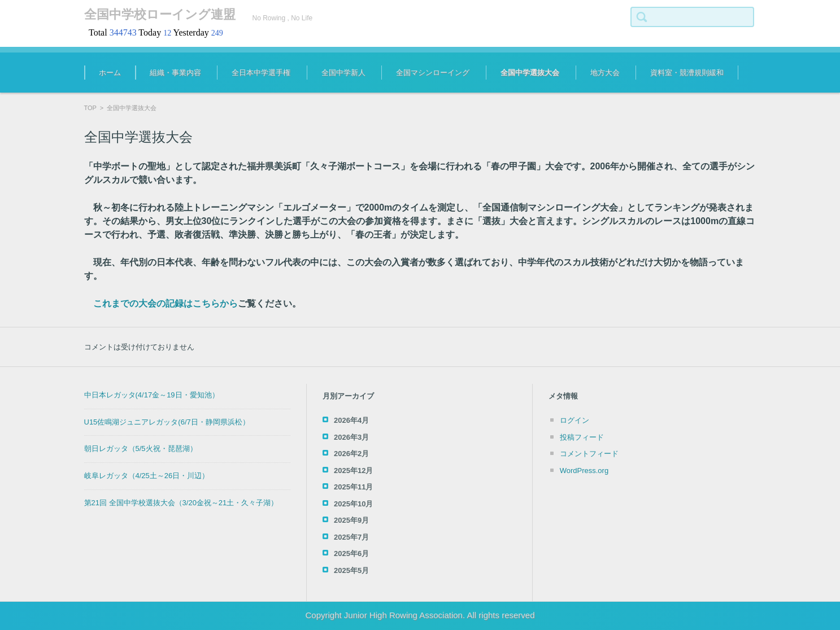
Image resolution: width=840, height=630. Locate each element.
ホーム (110, 73)
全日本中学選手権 (261, 73)
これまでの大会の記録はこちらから (166, 303)
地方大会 (605, 73)
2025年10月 (353, 504)
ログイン (574, 420)
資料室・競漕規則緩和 (687, 73)
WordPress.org (584, 471)
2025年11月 (353, 487)
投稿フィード (582, 437)
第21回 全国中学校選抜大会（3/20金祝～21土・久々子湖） (181, 503)
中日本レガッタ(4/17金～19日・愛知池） (152, 395)
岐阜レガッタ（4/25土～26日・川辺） (147, 476)
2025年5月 (351, 570)
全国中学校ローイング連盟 (160, 14)
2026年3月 (351, 437)
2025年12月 (353, 471)
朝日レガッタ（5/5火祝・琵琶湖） (141, 449)
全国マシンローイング (433, 73)
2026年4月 (351, 420)
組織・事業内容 (175, 73)
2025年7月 (351, 537)
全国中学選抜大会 (530, 73)
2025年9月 (351, 520)
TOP (90, 108)
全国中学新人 (343, 73)
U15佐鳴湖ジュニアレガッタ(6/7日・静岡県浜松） (167, 422)
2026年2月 (351, 454)
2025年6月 (351, 554)
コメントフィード (589, 454)
